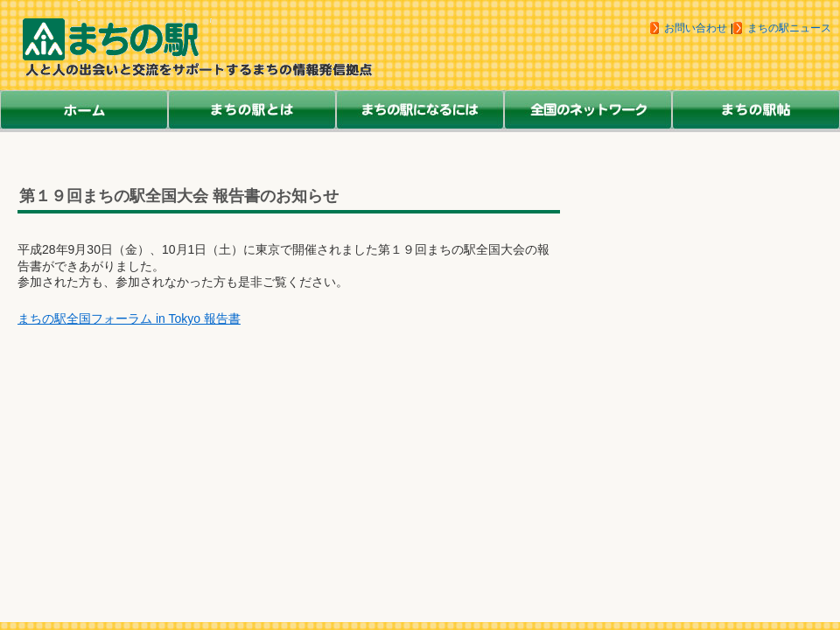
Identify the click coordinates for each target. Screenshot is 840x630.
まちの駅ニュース (789, 28)
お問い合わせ (696, 28)
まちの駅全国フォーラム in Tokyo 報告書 (129, 318)
